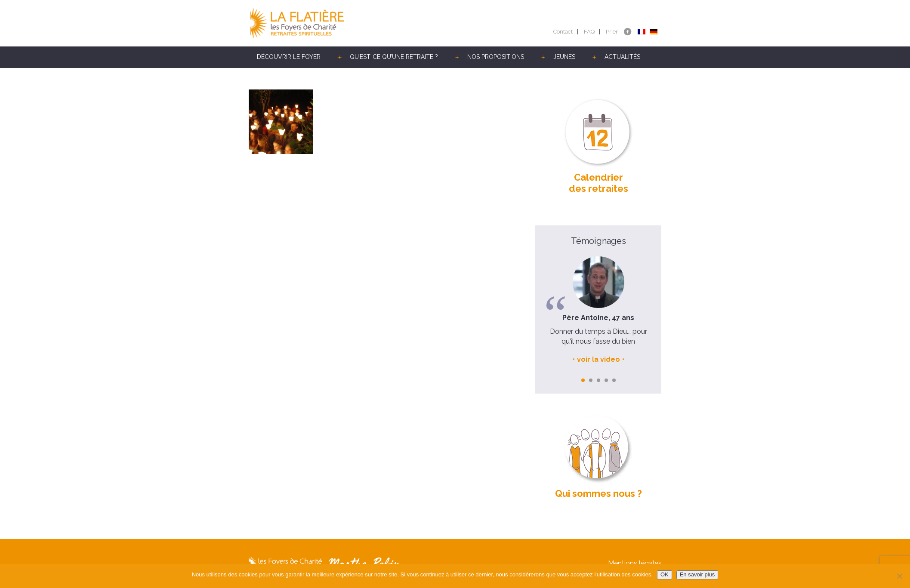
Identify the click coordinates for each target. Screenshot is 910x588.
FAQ (589, 32)
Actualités (622, 57)
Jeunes (564, 57)
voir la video (598, 359)
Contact (563, 32)
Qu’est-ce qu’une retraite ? (394, 57)
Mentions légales (635, 563)
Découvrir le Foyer (289, 57)
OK (665, 574)
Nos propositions (496, 57)
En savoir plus (697, 574)
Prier (612, 32)
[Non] (899, 576)
